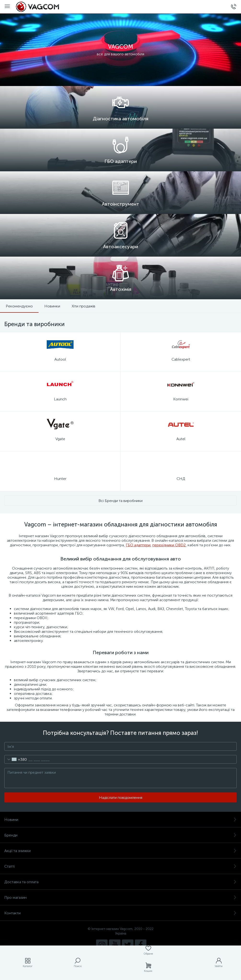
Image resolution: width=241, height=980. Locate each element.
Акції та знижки (120, 851)
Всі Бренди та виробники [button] (120, 501)
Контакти (120, 913)
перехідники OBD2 (169, 545)
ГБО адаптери (138, 545)
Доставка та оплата (120, 882)
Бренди (120, 835)
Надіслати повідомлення (121, 798)
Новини (120, 820)
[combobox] (16, 759)
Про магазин (120, 897)
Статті (120, 866)
